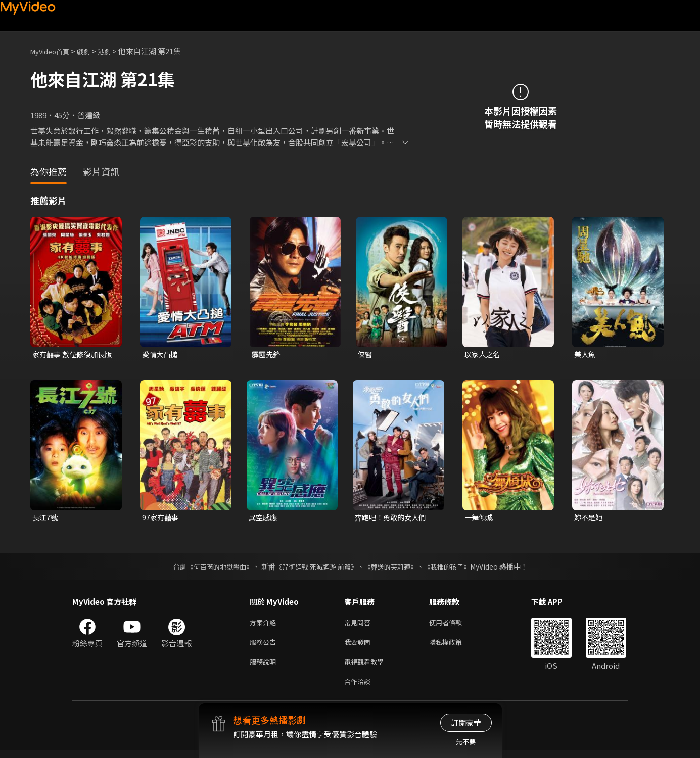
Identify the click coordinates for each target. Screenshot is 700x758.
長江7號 (46, 519)
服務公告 (265, 646)
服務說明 (265, 667)
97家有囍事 (161, 519)
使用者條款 (454, 624)
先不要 (466, 742)
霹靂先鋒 (267, 354)
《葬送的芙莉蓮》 (394, 568)
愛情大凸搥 (161, 354)
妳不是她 (589, 519)
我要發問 (359, 646)
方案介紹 (265, 624)
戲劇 (91, 51)
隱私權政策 (454, 646)
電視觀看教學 (367, 667)
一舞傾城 (480, 519)
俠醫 (365, 354)
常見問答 (359, 624)
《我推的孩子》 (454, 568)
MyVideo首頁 (53, 51)
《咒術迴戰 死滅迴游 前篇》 (315, 568)
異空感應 (264, 519)
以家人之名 (483, 354)
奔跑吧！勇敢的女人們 (393, 519)
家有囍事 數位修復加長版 (71, 355)
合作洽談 (359, 688)
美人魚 (586, 354)
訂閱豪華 (466, 722)
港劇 (114, 51)
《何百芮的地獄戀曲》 (213, 568)
